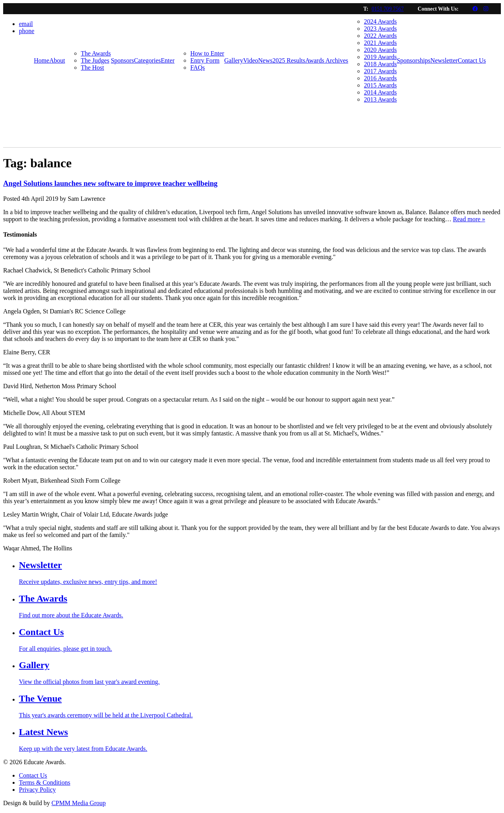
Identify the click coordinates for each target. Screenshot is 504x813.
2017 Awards (380, 71)
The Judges (95, 60)
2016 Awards (380, 78)
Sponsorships (414, 60)
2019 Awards (380, 57)
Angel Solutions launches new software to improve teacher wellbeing (110, 183)
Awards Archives (327, 60)
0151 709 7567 (388, 9)
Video (250, 60)
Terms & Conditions (44, 782)
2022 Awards (380, 36)
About (57, 60)
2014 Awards (380, 92)
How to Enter (207, 53)
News (265, 60)
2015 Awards (380, 85)
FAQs (197, 68)
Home (42, 60)
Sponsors (122, 60)
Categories (147, 60)
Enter (168, 60)
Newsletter (444, 60)
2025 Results (289, 60)
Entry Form (205, 60)
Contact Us (472, 60)
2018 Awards (380, 64)
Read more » (469, 219)
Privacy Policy (37, 790)
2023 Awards (380, 29)
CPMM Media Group (79, 803)
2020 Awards (380, 50)
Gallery (233, 60)
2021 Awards (380, 43)
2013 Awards (380, 99)
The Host (92, 68)
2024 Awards (380, 21)
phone (27, 31)
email (26, 24)
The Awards (96, 53)
